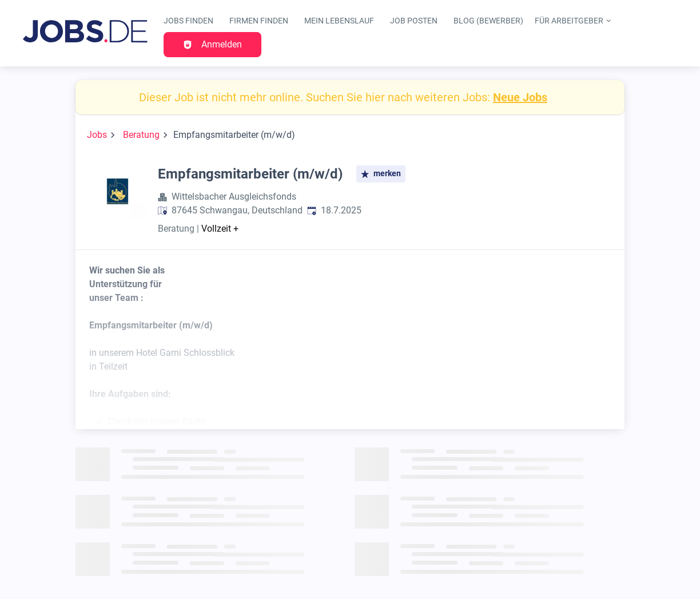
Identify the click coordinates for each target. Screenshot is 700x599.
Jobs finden (188, 21)
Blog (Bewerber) (488, 21)
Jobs (97, 135)
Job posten (414, 21)
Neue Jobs (520, 97)
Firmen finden (259, 21)
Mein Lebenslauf (339, 21)
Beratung (141, 135)
